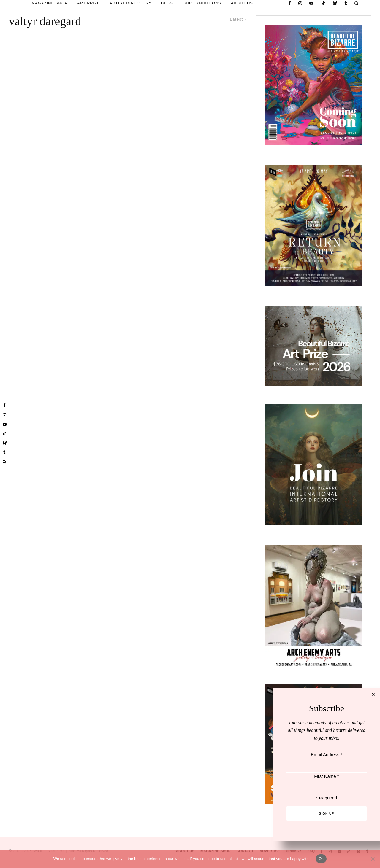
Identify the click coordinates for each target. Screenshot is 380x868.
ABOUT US (242, 3)
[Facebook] (290, 3)
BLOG (167, 3)
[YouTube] (312, 3)
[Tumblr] (346, 3)
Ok (321, 859)
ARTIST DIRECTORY (131, 3)
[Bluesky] (335, 3)
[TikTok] (323, 3)
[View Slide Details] (314, 346)
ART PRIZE (89, 3)
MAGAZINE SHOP (50, 3)
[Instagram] (300, 3)
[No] (373, 859)
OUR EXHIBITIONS (202, 3)
